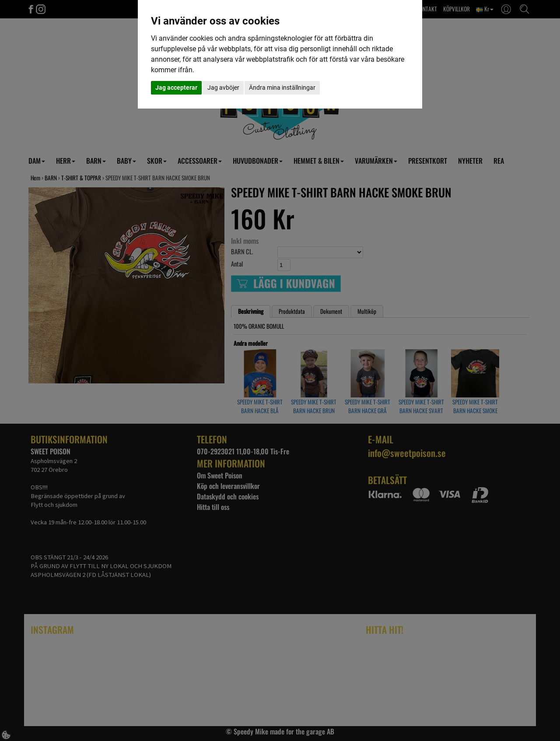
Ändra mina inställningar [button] (282, 88)
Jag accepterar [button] (176, 88)
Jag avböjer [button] (223, 88)
